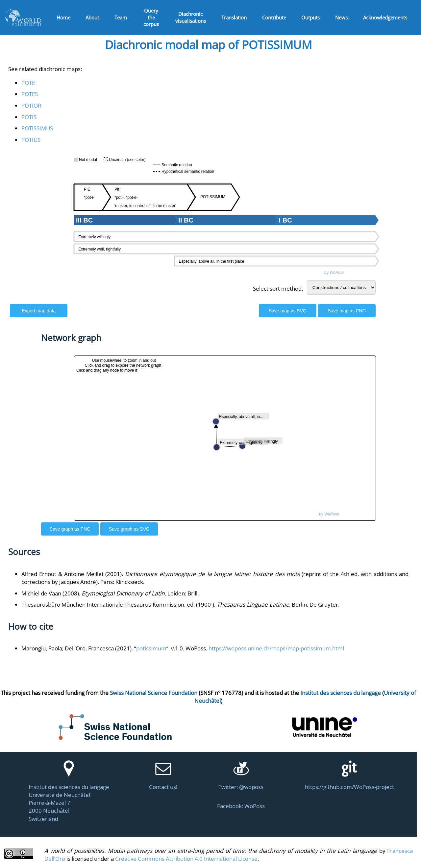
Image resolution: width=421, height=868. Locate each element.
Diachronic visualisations (191, 17)
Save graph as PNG (70, 529)
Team (121, 17)
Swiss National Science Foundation (154, 693)
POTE (28, 83)
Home (63, 17)
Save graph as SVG (129, 529)
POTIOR (31, 105)
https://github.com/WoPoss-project (349, 787)
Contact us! (163, 787)
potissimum (151, 648)
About (92, 17)
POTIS (29, 117)
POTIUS (31, 140)
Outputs (310, 17)
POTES (30, 94)
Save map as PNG (347, 311)
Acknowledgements (385, 17)
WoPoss (255, 806)
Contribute (274, 17)
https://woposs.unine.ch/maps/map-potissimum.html (276, 648)
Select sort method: (278, 288)
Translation (234, 17)
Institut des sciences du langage (341, 693)
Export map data (39, 311)
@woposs (251, 787)
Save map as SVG (288, 311)
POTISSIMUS (37, 128)
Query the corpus (151, 17)
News (341, 17)
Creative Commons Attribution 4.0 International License (186, 858)
